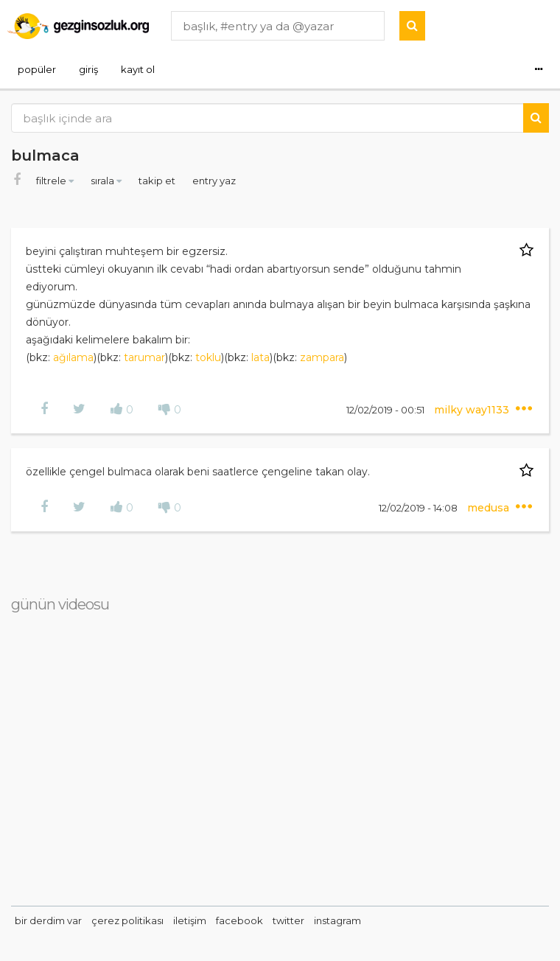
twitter (288, 920)
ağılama (73, 357)
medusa (490, 508)
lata (260, 357)
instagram (337, 920)
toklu (208, 357)
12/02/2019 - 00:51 (386, 410)
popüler (37, 69)
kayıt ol (138, 69)
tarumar (144, 357)
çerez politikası (127, 920)
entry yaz (214, 181)
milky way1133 (473, 410)
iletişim (190, 920)
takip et (158, 181)
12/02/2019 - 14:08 (419, 508)
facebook (239, 920)
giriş (88, 69)
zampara (322, 357)
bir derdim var (48, 920)
